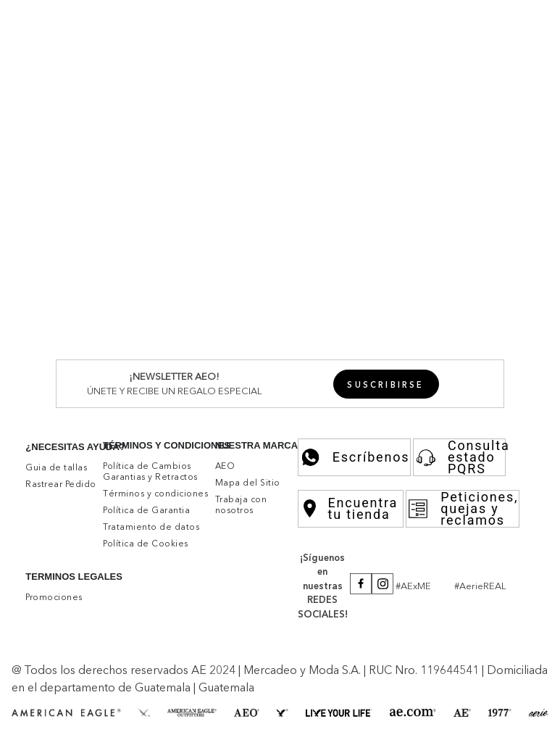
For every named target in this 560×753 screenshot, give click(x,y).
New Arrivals (62, 108)
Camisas (128, 241)
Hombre (51, 122)
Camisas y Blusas (121, 162)
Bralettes (123, 402)
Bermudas (189, 268)
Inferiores (54, 188)
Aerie (117, 122)
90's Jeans (280, 362)
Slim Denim (369, 322)
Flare (394, 362)
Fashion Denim (186, 335)
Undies (95, 441)
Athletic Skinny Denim (206, 322)
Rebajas (435, 162)
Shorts (180, 201)
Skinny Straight (156, 362)
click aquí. (138, 667)
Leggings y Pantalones (261, 441)
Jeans (92, 201)
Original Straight (106, 335)
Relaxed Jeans (344, 362)
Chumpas (134, 175)
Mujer (88, 122)
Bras (89, 402)
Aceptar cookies (152, 700)
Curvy (422, 362)
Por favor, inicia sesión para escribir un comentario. (446, 573)
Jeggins (97, 362)
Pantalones (135, 201)
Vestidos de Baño (191, 402)
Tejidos (251, 241)
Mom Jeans (224, 362)
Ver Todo (155, 122)
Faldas (213, 201)
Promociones (329, 20)
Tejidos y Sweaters (264, 162)
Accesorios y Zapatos (405, 388)
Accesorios (413, 149)
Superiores (58, 149)
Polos (92, 241)
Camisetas (190, 162)
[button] (508, 20)
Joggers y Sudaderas (271, 268)
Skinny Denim (113, 322)
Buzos (93, 175)
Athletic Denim (301, 322)
